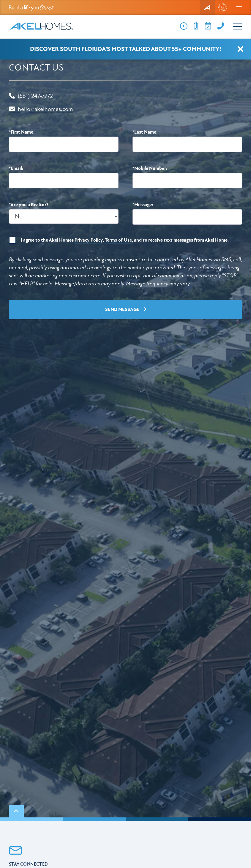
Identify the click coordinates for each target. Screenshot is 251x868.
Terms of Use (118, 240)
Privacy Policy (89, 240)
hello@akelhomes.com (41, 109)
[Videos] (184, 26)
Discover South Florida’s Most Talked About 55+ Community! (125, 49)
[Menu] (239, 7)
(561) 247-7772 (31, 96)
